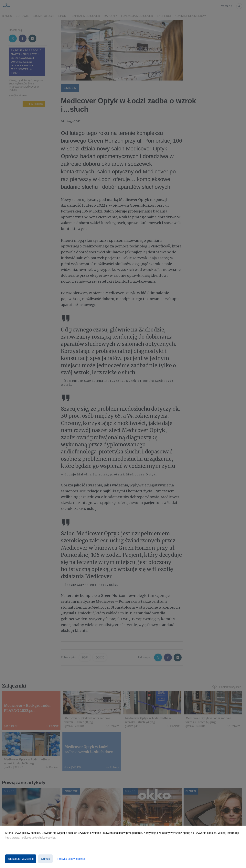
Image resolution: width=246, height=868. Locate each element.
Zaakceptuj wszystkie (21, 859)
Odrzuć (45, 859)
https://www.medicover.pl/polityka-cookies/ (31, 838)
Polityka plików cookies (71, 859)
